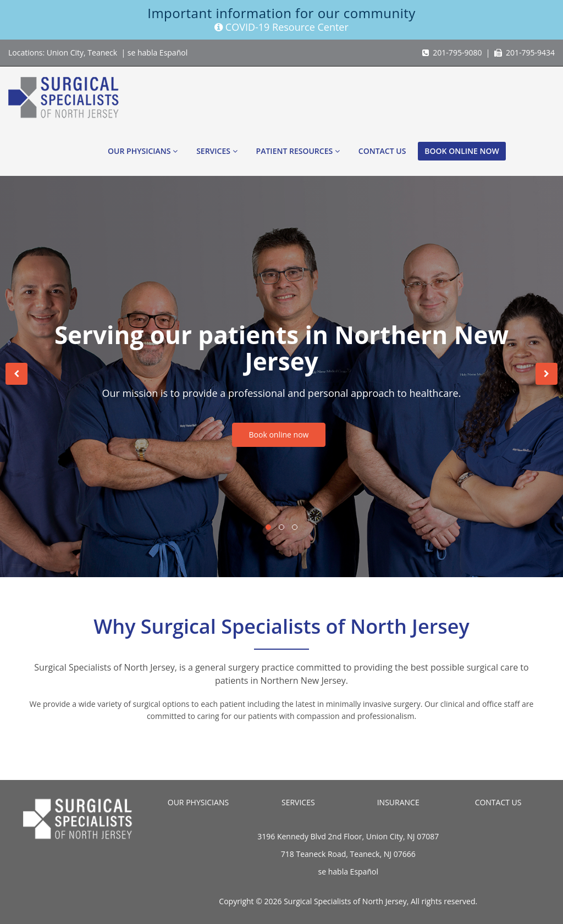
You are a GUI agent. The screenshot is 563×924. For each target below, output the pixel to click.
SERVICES (298, 802)
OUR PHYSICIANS (198, 802)
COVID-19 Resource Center (281, 27)
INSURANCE (398, 802)
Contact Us (382, 151)
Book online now (462, 151)
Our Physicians (143, 151)
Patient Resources (298, 151)
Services (217, 151)
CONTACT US (498, 802)
